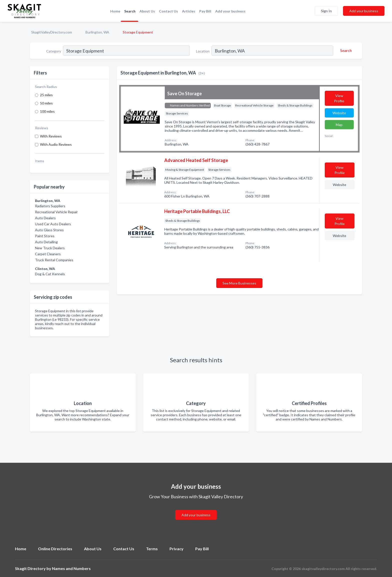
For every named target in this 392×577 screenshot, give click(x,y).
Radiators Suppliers (50, 206)
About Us (147, 11)
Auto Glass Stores (49, 230)
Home (115, 11)
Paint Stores (45, 236)
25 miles (46, 95)
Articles (189, 11)
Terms (152, 549)
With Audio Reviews (56, 144)
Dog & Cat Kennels (50, 274)
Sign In (326, 11)
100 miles (47, 111)
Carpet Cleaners (48, 254)
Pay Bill (205, 11)
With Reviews (51, 136)
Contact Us (168, 11)
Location (203, 51)
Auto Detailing (46, 242)
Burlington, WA (97, 32)
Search (130, 11)
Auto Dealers (45, 218)
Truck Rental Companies (54, 260)
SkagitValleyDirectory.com (52, 32)
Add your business (230, 11)
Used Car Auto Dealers (53, 224)
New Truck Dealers (50, 248)
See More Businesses (239, 283)
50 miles (46, 103)
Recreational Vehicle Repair (56, 212)
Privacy (176, 549)
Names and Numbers (71, 568)
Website (339, 113)
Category (54, 51)
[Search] (345, 50)
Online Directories (55, 549)
